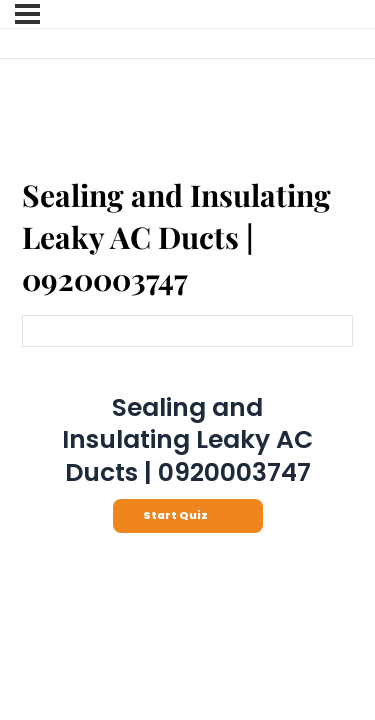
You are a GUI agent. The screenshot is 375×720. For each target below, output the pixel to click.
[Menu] (27, 14)
